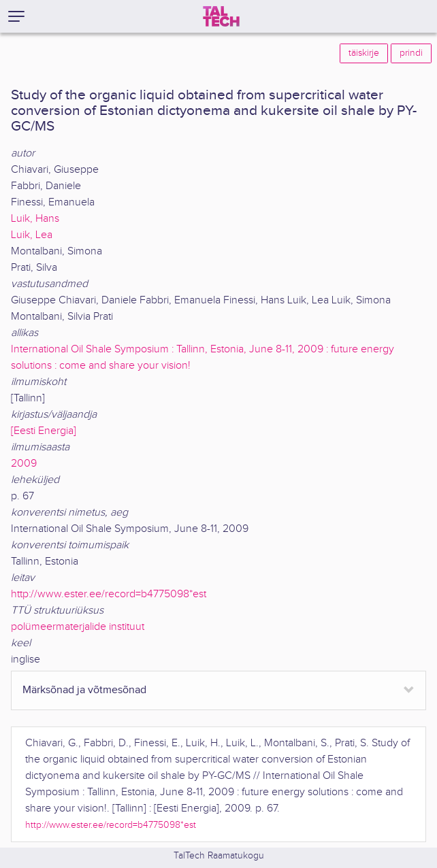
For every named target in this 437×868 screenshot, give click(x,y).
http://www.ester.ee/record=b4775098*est (109, 594)
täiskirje (364, 53)
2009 (24, 464)
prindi (411, 53)
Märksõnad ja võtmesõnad (84, 690)
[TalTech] (221, 16)
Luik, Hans (35, 219)
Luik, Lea (32, 235)
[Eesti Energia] (44, 431)
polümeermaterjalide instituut (78, 627)
